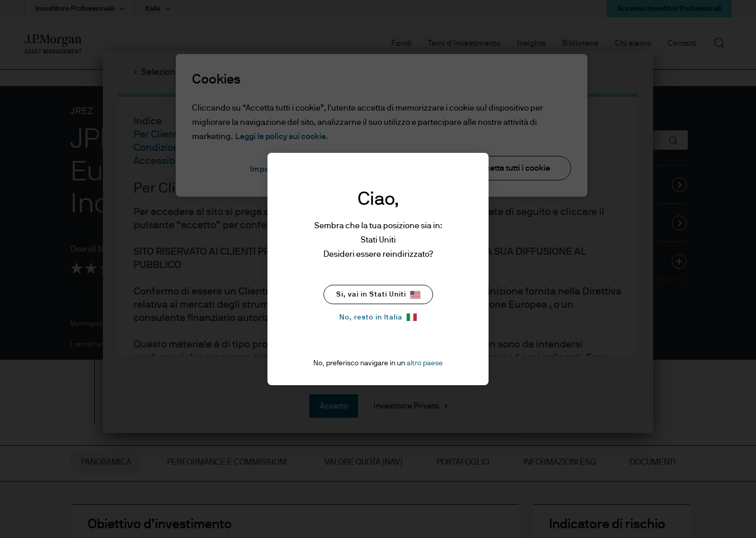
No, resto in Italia (378, 317)
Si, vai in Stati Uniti (378, 295)
